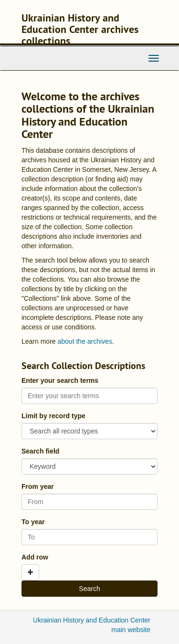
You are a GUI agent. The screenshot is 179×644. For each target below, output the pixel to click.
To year (33, 522)
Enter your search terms (60, 380)
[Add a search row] (30, 572)
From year (38, 486)
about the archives (84, 341)
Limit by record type (53, 416)
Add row (35, 557)
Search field (40, 451)
